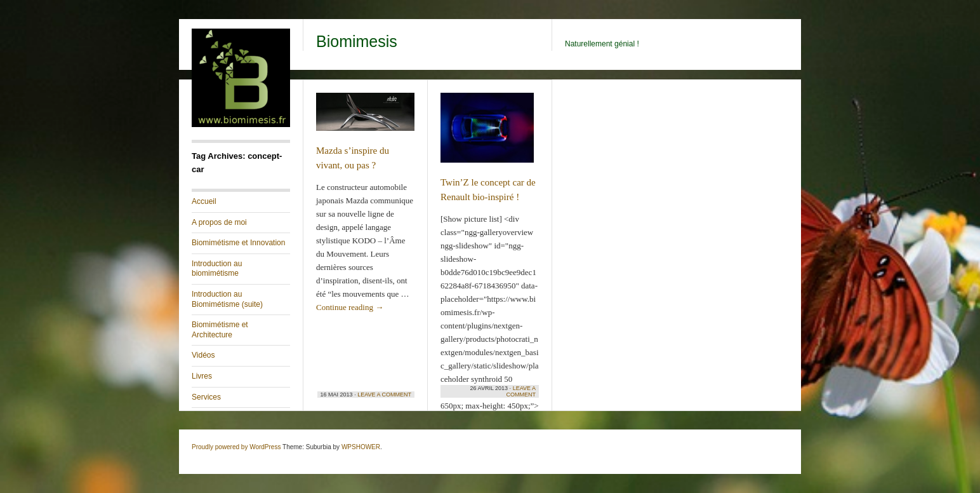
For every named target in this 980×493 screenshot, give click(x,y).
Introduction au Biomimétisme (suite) (227, 299)
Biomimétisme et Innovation (238, 243)
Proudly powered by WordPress (236, 447)
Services (206, 397)
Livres (202, 376)
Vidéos (203, 355)
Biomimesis (357, 41)
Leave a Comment (384, 395)
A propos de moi (219, 222)
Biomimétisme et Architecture (220, 330)
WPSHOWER (361, 447)
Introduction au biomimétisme (217, 269)
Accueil (204, 201)
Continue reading (350, 307)
